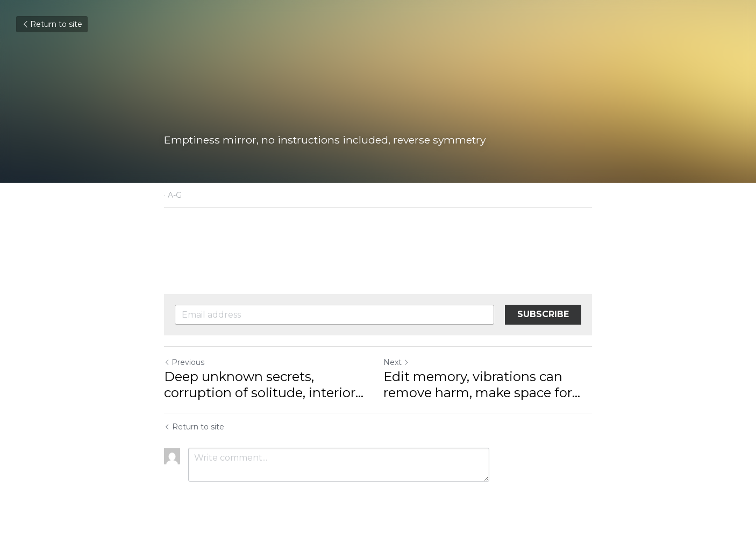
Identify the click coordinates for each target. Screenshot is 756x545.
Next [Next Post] (396, 362)
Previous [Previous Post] (184, 362)
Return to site (52, 24)
